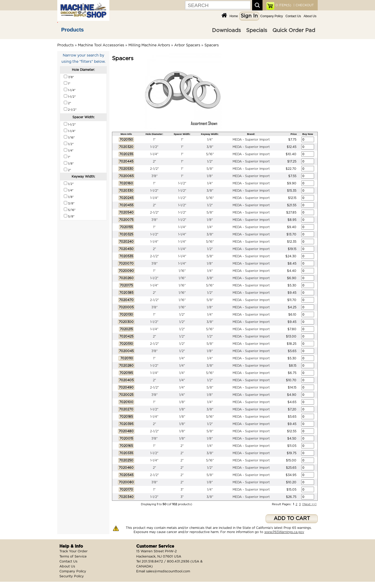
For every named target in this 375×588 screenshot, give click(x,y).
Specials (257, 30)
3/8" (210, 147)
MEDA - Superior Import (251, 140)
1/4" (210, 140)
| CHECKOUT (303, 5)
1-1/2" (154, 147)
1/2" (210, 161)
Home (234, 16)
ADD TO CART (292, 519)
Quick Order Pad (294, 30)
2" (154, 161)
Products (73, 30)
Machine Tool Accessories (101, 45)
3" (182, 490)
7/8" (154, 176)
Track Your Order (73, 551)
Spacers (212, 45)
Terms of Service (73, 557)
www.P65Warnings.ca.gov (284, 532)
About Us (310, 16)
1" (154, 140)
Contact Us (293, 16)
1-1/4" (154, 154)
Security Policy (72, 576)
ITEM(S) (283, 5)
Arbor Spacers (187, 45)
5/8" (210, 169)
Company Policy (272, 16)
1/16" (182, 271)
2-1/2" (154, 169)
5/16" (210, 154)
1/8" (210, 176)
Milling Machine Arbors (149, 45)
